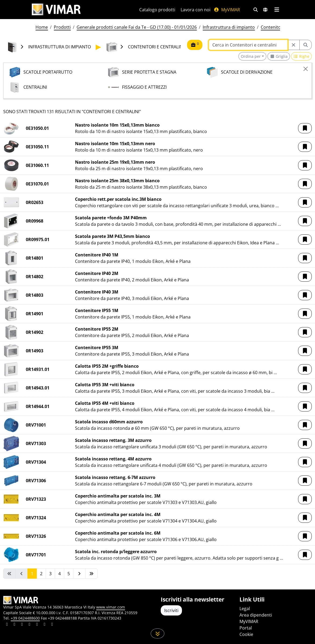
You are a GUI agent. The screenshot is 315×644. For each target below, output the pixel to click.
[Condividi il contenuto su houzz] (45, 625)
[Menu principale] (277, 10)
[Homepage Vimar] (56, 10)
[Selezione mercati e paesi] (265, 10)
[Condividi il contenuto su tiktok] (52, 625)
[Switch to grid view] (279, 56)
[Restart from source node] (293, 45)
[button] (305, 128)
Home (42, 27)
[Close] (306, 69)
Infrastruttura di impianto (229, 27)
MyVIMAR (227, 10)
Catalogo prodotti (157, 10)
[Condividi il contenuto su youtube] (37, 625)
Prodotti (62, 27)
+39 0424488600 (25, 618)
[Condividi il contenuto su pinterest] (22, 625)
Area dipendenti (256, 615)
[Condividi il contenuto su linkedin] (7, 625)
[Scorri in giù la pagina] (158, 634)
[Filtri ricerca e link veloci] (256, 10)
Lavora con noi (196, 10)
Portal (246, 628)
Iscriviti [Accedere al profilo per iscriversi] (171, 610)
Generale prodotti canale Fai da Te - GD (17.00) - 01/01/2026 (137, 27)
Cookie (246, 634)
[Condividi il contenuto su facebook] (15, 625)
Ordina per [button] (251, 56)
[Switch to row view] (302, 56)
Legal (245, 609)
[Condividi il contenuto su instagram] (30, 625)
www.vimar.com (111, 607)
